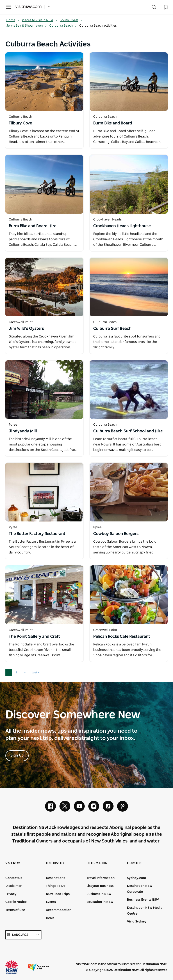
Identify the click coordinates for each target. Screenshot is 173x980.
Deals (50, 918)
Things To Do (56, 886)
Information (97, 863)
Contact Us (14, 878)
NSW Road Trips (58, 894)
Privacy (11, 894)
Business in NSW (99, 894)
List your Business (100, 886)
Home (13, 20)
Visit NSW (13, 863)
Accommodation (59, 910)
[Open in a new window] (44, 82)
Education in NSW (100, 902)
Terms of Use (15, 910)
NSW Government (16, 967)
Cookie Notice (16, 902)
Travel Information (101, 878)
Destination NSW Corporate (140, 889)
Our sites (135, 863)
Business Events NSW (143, 900)
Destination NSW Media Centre (145, 911)
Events (51, 902)
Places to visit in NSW (40, 20)
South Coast (71, 20)
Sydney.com (137, 878)
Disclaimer (14, 886)
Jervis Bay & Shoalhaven (27, 26)
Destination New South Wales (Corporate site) (38, 967)
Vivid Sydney (137, 922)
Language (23, 935)
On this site (55, 863)
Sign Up (17, 755)
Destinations (56, 878)
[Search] (154, 8)
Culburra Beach (63, 26)
